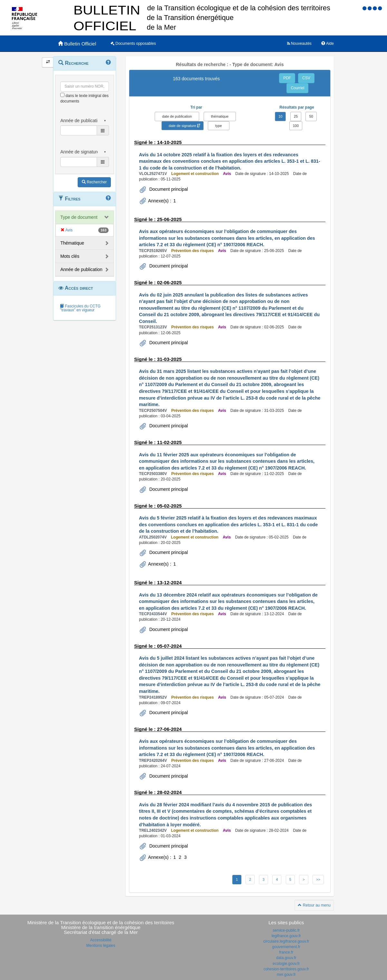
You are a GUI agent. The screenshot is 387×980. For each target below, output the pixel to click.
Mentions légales (101, 946)
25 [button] (296, 116)
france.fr (286, 952)
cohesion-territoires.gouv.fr (286, 969)
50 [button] (311, 116)
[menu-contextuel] (62, 95)
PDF (287, 78)
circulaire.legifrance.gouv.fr (286, 941)
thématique (220, 116)
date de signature (183, 126)
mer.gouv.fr (286, 975)
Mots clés (70, 256)
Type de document (79, 217)
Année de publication (81, 269)
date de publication (177, 116)
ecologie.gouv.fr (286, 964)
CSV (306, 78)
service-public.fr (286, 930)
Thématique (72, 243)
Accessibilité (101, 940)
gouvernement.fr (286, 947)
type (219, 126)
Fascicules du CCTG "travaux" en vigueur (80, 308)
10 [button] (280, 116)
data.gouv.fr (286, 958)
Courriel (297, 88)
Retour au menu (314, 905)
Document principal (168, 189)
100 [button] (296, 126)
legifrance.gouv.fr (286, 936)
